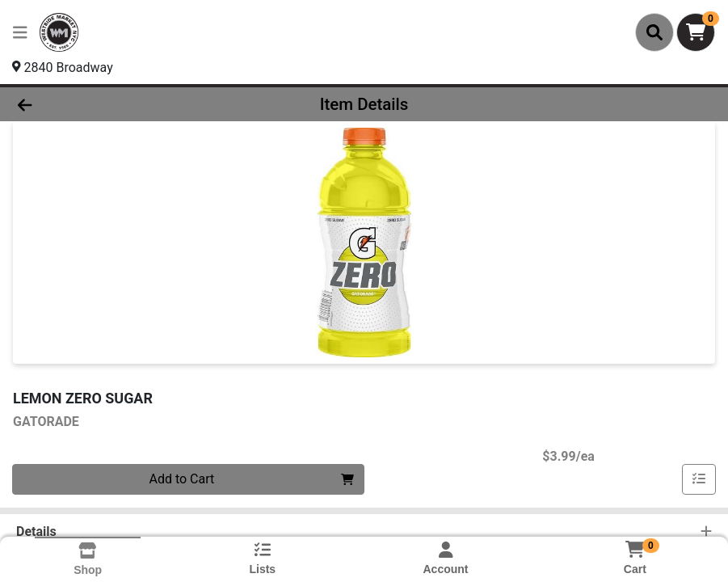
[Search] (654, 32)
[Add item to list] (699, 479)
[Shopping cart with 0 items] (696, 32)
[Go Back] (101, 104)
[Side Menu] (20, 32)
